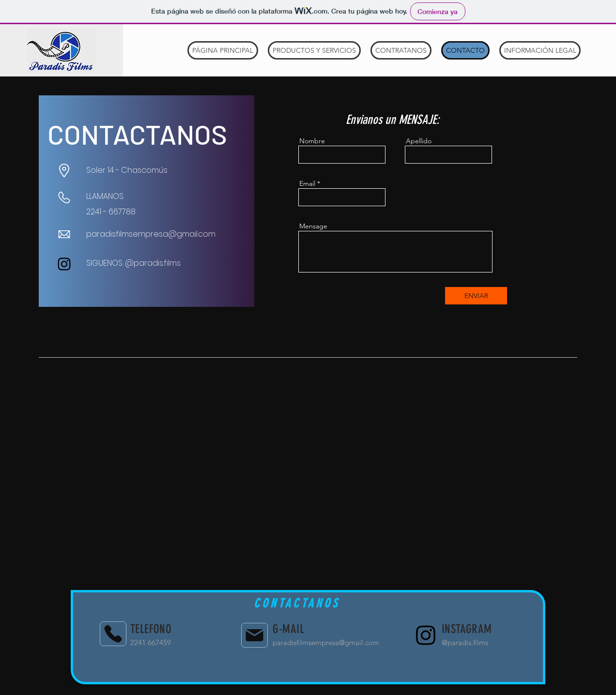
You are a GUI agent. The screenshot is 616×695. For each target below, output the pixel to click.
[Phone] (113, 634)
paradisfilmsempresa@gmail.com (151, 234)
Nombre (312, 141)
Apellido (419, 141)
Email (307, 183)
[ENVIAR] (476, 296)
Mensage (313, 226)
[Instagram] (64, 264)
